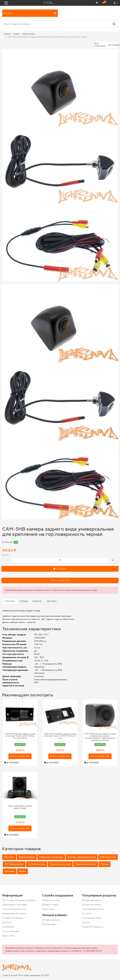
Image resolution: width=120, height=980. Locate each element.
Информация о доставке (15, 905)
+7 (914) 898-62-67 (92, 951)
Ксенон (86, 922)
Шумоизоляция (27, 857)
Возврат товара (50, 905)
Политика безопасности (14, 909)
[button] (30, 13)
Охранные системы (60, 864)
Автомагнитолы (37, 864)
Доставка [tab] (52, 601)
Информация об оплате (14, 914)
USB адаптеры (108, 857)
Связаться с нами (51, 900)
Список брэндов (10, 931)
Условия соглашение (13, 918)
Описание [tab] (10, 601)
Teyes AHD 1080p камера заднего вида (20, 807)
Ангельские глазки (92, 918)
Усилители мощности (93, 927)
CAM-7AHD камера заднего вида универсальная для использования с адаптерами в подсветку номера (100, 737)
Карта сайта (8, 936)
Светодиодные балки (93, 909)
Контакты (7, 922)
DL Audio (87, 914)
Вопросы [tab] (37, 601)
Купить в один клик (60, 580)
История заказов (51, 920)
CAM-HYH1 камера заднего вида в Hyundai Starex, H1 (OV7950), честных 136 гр (20, 736)
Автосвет (9, 857)
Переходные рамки (86, 864)
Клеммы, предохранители (82, 857)
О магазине (8, 927)
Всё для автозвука (92, 900)
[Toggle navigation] (6, 3)
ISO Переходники (14, 864)
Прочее (105, 864)
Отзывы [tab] (24, 601)
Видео (22, 871)
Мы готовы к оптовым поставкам (19, 900)
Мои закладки (49, 924)
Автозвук (10, 871)
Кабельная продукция (51, 857)
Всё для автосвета (92, 905)
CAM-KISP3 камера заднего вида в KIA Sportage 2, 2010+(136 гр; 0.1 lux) (60, 736)
